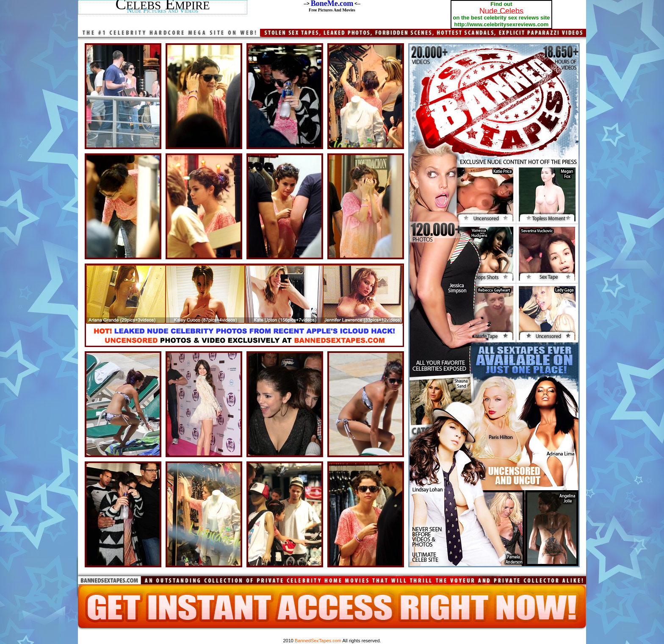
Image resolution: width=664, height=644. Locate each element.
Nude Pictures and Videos (163, 10)
